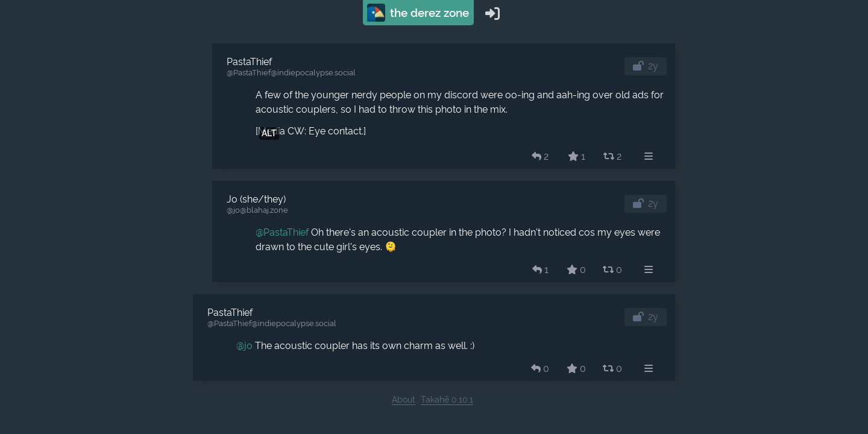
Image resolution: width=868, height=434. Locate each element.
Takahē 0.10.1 (447, 399)
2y (653, 66)
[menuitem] (649, 157)
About (404, 399)
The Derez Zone (418, 13)
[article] (444, 106)
